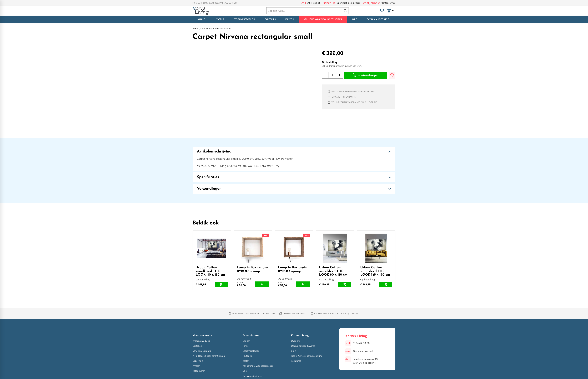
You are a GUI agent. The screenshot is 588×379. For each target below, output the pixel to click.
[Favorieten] (382, 11)
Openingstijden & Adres (303, 346)
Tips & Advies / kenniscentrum (306, 356)
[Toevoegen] (392, 75)
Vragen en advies (201, 341)
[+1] (340, 75)
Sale (266, 235)
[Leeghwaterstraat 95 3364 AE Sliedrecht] (361, 360)
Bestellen (197, 346)
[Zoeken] (301, 11)
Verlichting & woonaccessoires (217, 29)
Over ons (296, 341)
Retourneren (199, 371)
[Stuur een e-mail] (359, 351)
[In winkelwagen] (366, 75)
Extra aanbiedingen (252, 376)
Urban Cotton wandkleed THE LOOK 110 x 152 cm (210, 271)
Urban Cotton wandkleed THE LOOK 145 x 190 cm (375, 271)
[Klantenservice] (379, 3)
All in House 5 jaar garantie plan (209, 356)
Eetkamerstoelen (251, 351)
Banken (246, 341)
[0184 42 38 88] (311, 3)
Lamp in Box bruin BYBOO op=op (292, 269)
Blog (293, 351)
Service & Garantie (202, 351)
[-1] (325, 75)
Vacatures (296, 361)
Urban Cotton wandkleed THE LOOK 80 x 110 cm (333, 271)
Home (195, 29)
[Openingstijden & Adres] (342, 3)
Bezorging (198, 361)
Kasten (246, 361)
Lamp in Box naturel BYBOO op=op (253, 269)
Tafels (245, 346)
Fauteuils (247, 356)
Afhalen (196, 366)
